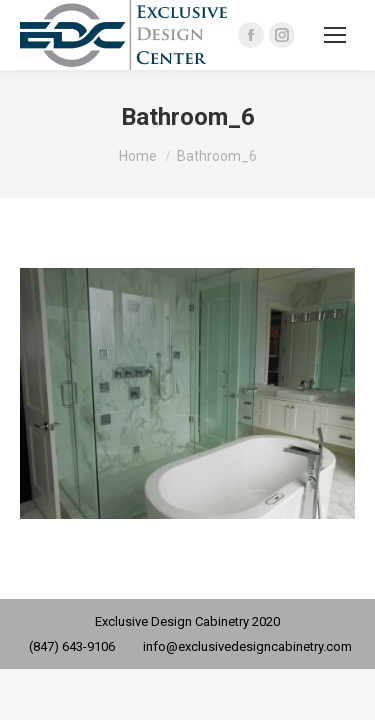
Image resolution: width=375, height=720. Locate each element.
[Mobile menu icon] (335, 35)
